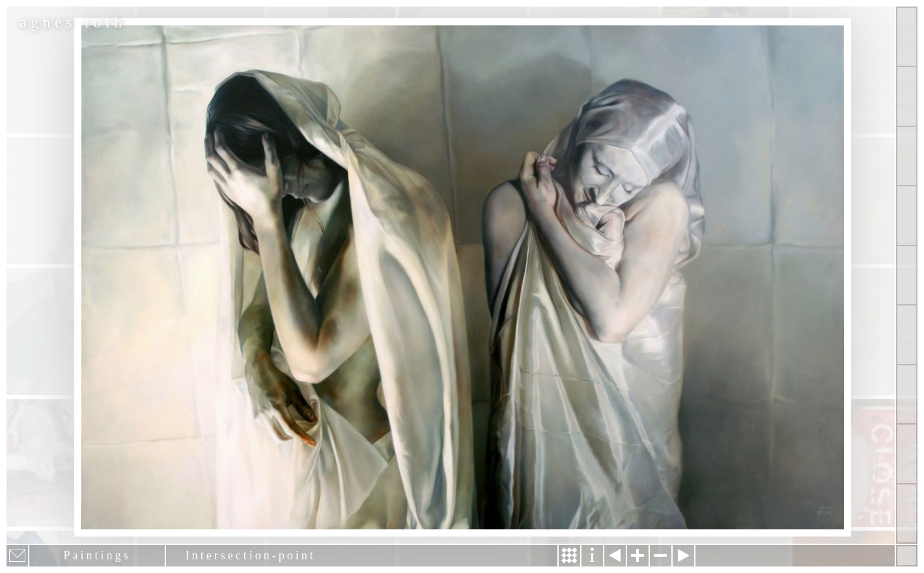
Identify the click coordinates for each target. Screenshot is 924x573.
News (907, 394)
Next (683, 556)
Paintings (907, 96)
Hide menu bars (907, 556)
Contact (907, 334)
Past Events (907, 454)
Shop (907, 513)
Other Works (907, 156)
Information (592, 556)
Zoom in (638, 556)
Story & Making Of (569, 556)
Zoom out (661, 556)
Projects (907, 215)
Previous (615, 556)
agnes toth (73, 22)
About (907, 275)
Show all (907, 37)
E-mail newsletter (17, 556)
